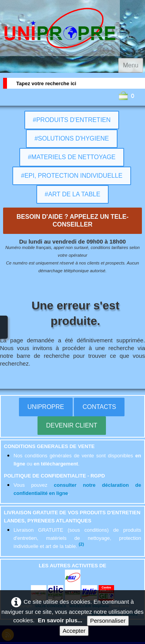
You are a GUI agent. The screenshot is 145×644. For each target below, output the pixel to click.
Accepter (74, 631)
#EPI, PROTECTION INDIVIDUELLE (72, 176)
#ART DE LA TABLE (73, 194)
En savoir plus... (60, 620)
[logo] (60, 28)
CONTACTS (99, 407)
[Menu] (131, 65)
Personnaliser (108, 621)
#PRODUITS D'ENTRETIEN (72, 120)
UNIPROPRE (46, 407)
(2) (81, 544)
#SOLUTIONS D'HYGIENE (72, 138)
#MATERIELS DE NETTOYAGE (72, 157)
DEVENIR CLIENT (72, 425)
